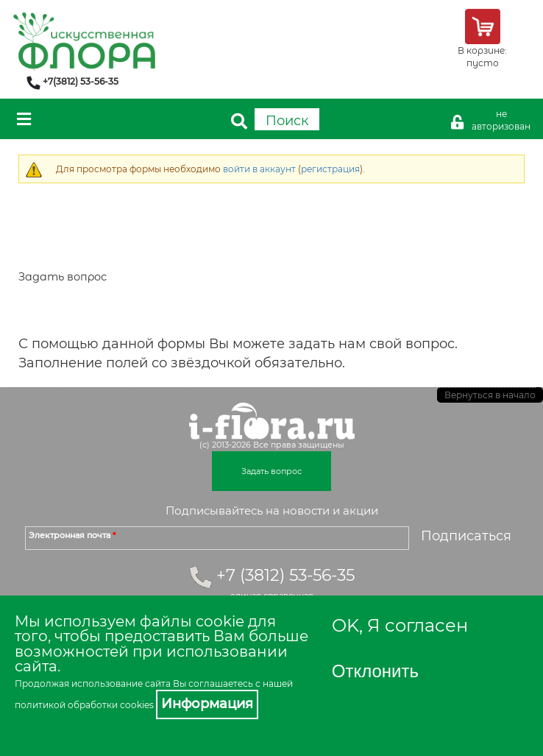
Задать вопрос (271, 471)
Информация (207, 704)
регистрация (330, 169)
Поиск (287, 121)
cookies (137, 705)
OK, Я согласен (400, 625)
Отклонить (375, 671)
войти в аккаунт (259, 169)
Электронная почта (72, 535)
